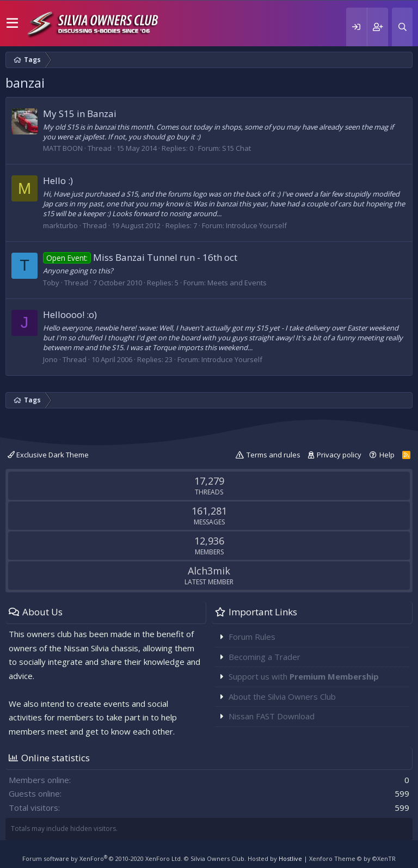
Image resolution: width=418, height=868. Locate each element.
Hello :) (58, 181)
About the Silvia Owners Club (282, 696)
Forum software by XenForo (102, 858)
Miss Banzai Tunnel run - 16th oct (140, 257)
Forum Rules (252, 637)
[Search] (402, 27)
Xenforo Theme (352, 858)
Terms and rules (273, 455)
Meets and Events (237, 283)
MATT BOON (63, 148)
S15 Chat (236, 148)
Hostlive (290, 858)
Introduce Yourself (256, 225)
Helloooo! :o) (70, 314)
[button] (12, 23)
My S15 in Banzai (80, 114)
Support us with (304, 676)
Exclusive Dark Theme (48, 455)
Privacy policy (339, 455)
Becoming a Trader (265, 657)
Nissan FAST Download (272, 716)
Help (387, 455)
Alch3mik (209, 571)
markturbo (60, 225)
